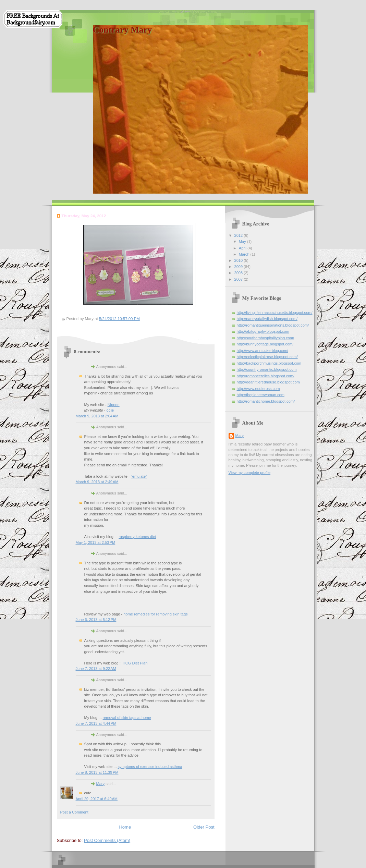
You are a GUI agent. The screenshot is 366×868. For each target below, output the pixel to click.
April (243, 248)
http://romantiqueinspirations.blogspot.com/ (273, 325)
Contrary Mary (123, 30)
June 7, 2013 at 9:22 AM (96, 669)
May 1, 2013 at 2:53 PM (96, 542)
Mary (101, 784)
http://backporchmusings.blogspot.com (269, 363)
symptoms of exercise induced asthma (150, 767)
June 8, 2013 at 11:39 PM (97, 772)
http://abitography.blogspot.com (263, 331)
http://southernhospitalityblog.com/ (266, 338)
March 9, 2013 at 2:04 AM (97, 416)
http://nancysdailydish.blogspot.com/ (267, 319)
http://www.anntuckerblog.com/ (263, 351)
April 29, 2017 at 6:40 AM (97, 799)
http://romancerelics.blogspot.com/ (266, 376)
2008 (239, 273)
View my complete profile (250, 473)
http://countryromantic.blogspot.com (267, 369)
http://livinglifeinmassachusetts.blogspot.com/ (275, 313)
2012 (239, 235)
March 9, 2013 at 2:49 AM (97, 482)
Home (125, 827)
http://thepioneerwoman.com (261, 395)
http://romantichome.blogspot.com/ (266, 401)
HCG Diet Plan (135, 663)
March (245, 254)
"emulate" (139, 476)
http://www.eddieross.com (258, 389)
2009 (239, 267)
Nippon (114, 405)
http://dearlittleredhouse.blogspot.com (268, 382)
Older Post (204, 827)
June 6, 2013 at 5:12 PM (96, 620)
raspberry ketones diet (137, 537)
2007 (239, 279)
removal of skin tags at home (127, 718)
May (243, 242)
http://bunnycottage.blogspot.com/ (265, 344)
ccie (110, 410)
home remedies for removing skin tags (155, 614)
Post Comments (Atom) (107, 840)
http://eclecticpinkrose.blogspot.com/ (267, 357)
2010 (239, 260)
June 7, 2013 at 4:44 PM (96, 723)
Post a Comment (74, 812)
